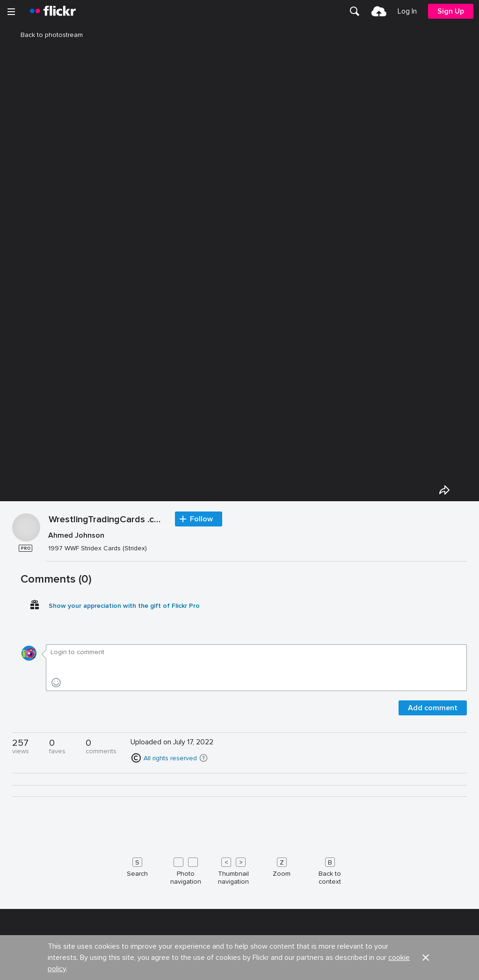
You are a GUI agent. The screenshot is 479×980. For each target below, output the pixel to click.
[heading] (53, 11)
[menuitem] (355, 11)
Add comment (433, 708)
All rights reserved (170, 758)
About (19, 970)
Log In (407, 11)
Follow (201, 519)
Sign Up (451, 11)
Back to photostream (46, 35)
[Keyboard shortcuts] (240, 869)
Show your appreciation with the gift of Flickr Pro (124, 606)
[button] (203, 758)
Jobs (248, 970)
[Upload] (379, 11)
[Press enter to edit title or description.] (257, 542)
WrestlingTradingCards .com (107, 520)
